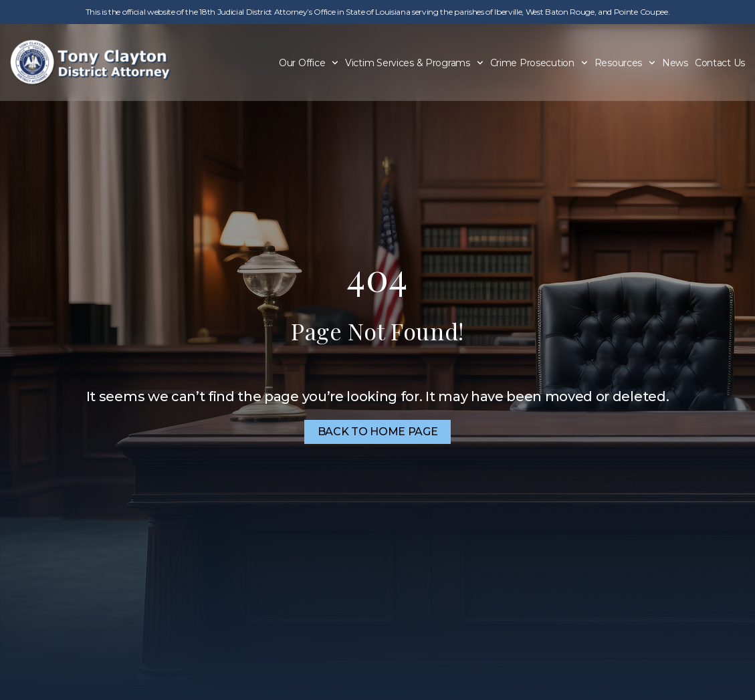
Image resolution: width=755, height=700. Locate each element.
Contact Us (720, 63)
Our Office (309, 63)
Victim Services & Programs (414, 63)
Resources (625, 63)
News (675, 63)
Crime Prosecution (539, 63)
